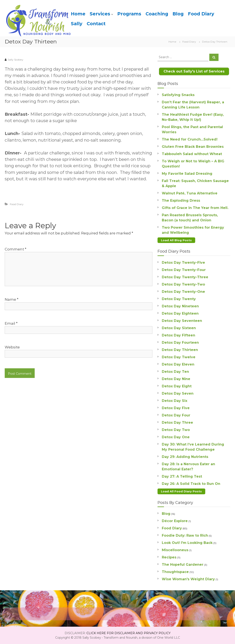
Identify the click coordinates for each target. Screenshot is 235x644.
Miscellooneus (175, 550)
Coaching (157, 14)
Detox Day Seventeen (182, 321)
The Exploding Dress (181, 200)
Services (100, 14)
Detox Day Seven (178, 393)
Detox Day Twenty (179, 299)
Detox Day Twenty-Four (184, 270)
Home (78, 14)
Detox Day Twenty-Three (185, 277)
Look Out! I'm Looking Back (187, 543)
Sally (77, 24)
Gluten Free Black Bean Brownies (193, 146)
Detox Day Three (177, 422)
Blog (178, 14)
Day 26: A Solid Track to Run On (191, 483)
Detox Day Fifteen (178, 335)
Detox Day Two (176, 430)
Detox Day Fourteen (180, 342)
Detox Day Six (175, 400)
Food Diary (201, 14)
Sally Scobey (16, 60)
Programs (129, 14)
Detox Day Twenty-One (183, 291)
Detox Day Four (176, 415)
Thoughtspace (175, 572)
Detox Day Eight (177, 386)
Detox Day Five (176, 408)
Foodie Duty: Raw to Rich (185, 535)
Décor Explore (175, 521)
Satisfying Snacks (178, 95)
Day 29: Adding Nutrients (185, 457)
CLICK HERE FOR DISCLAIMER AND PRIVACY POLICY (129, 633)
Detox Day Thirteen (180, 350)
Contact (96, 24)
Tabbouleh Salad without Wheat (192, 154)
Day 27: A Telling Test (182, 476)
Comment (16, 249)
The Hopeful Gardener (183, 564)
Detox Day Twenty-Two (183, 284)
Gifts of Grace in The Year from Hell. (195, 208)
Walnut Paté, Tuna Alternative (190, 193)
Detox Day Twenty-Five (183, 262)
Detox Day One (176, 437)
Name (12, 299)
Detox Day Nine (176, 379)
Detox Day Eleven (178, 364)
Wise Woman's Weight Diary (188, 579)
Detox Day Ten (175, 371)
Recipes (169, 557)
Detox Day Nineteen (180, 306)
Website (12, 347)
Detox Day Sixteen (179, 328)
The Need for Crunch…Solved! (190, 139)
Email (11, 323)
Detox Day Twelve (179, 357)
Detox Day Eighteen (180, 313)
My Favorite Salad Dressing (187, 173)
